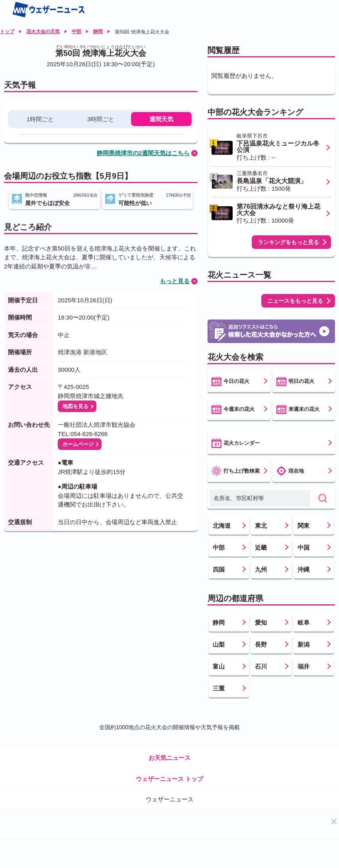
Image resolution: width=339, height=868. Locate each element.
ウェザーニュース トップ (169, 779)
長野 (261, 644)
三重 (219, 688)
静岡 (98, 32)
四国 (219, 569)
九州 (261, 569)
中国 (304, 547)
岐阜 (304, 622)
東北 (261, 526)
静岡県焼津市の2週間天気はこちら (143, 153)
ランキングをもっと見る (288, 242)
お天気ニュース (169, 758)
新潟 (304, 644)
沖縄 (304, 569)
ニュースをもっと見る (295, 301)
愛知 (261, 622)
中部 (76, 32)
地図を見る (75, 406)
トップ (7, 32)
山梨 (219, 644)
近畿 (261, 547)
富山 (219, 666)
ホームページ (78, 444)
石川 (261, 666)
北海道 (222, 526)
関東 (304, 526)
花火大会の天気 (43, 32)
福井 (304, 666)
